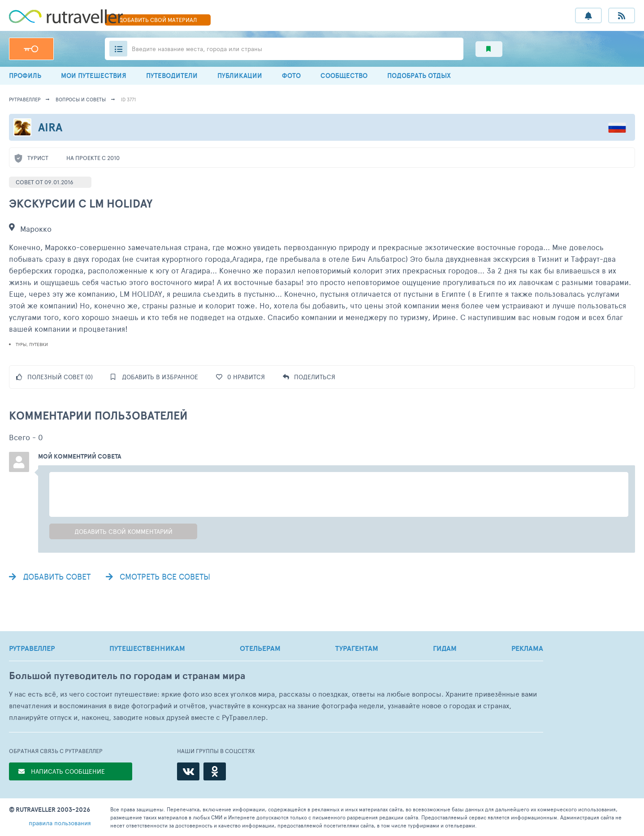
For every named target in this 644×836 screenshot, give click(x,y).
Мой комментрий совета (80, 456)
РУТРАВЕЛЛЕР (32, 648)
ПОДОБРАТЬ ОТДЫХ (419, 76)
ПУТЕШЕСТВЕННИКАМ (147, 648)
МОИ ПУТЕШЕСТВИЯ (94, 76)
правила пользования (60, 823)
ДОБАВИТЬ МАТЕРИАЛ (158, 20)
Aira (50, 127)
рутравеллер (25, 99)
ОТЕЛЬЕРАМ (260, 648)
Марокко (36, 229)
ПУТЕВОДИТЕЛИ (172, 76)
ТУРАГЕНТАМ (357, 648)
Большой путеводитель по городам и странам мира (127, 676)
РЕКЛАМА (527, 648)
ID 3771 (128, 99)
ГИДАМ (445, 648)
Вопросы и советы (81, 99)
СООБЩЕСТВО (344, 76)
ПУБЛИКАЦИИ (240, 76)
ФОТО (291, 76)
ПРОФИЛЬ (25, 76)
